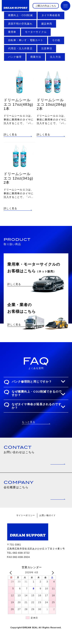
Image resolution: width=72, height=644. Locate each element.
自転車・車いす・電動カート (26, 40)
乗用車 (12, 32)
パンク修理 (15, 57)
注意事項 (47, 49)
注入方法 (55, 57)
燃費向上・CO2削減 (20, 15)
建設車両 (47, 24)
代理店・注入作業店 (20, 49)
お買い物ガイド (48, 528)
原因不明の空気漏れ (20, 24)
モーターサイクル (36, 32)
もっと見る (29, 435)
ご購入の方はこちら (46, 6)
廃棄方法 (36, 57)
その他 (56, 40)
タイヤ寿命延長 (51, 15)
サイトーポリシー (26, 528)
